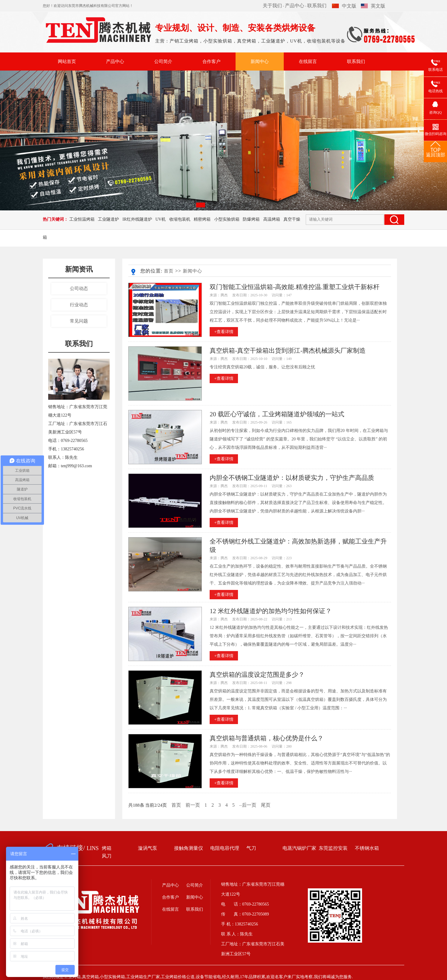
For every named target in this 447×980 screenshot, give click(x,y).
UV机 (161, 219)
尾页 (266, 805)
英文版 (373, 6)
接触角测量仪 (189, 848)
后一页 (249, 805)
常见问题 (79, 321)
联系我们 (317, 6)
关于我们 (272, 6)
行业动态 (79, 305)
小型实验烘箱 (227, 219)
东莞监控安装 (333, 848)
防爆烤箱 (251, 219)
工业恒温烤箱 (82, 219)
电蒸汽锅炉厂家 (299, 848)
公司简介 (163, 61)
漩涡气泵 (148, 848)
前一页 (193, 805)
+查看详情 (224, 332)
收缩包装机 (180, 219)
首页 (169, 271)
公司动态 (79, 288)
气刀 (251, 848)
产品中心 (295, 6)
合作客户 (211, 61)
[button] (201, 205)
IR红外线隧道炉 (137, 219)
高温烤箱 (272, 219)
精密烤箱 (202, 219)
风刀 (107, 856)
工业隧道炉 (108, 219)
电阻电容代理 (225, 848)
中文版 (344, 6)
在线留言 (308, 61)
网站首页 (67, 61)
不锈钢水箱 (367, 848)
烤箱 (107, 848)
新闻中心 (260, 61)
